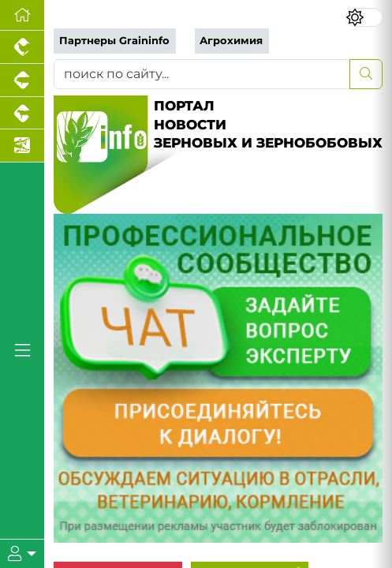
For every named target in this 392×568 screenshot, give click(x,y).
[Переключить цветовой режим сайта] (364, 17)
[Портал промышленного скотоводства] (22, 114)
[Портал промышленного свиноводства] (22, 80)
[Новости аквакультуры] (22, 146)
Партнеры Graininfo (114, 41)
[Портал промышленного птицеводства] (22, 47)
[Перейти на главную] (22, 15)
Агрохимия (231, 41)
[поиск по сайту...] (202, 74)
